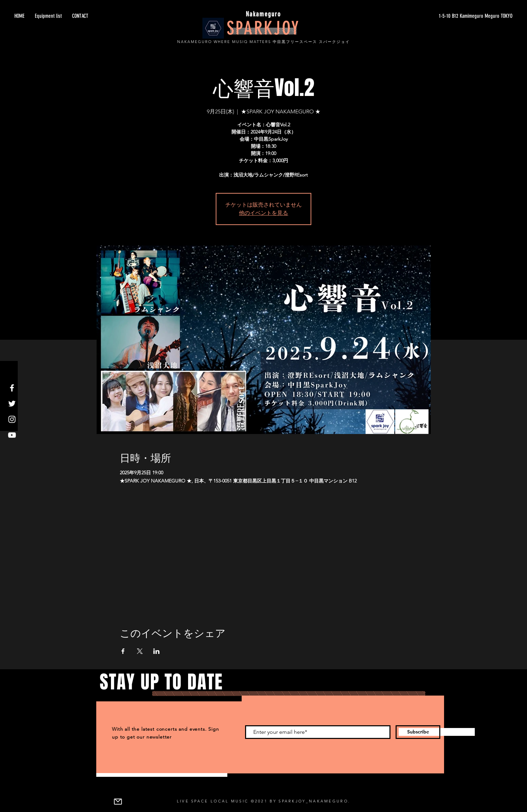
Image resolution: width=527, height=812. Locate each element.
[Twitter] (12, 404)
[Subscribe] (418, 732)
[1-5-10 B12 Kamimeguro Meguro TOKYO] (448, 16)
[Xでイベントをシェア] (140, 651)
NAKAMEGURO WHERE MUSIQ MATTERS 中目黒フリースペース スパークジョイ (263, 42)
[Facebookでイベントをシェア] (123, 651)
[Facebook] (12, 388)
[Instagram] (12, 419)
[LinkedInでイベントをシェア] (156, 651)
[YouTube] (12, 435)
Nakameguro (263, 14)
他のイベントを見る (263, 213)
